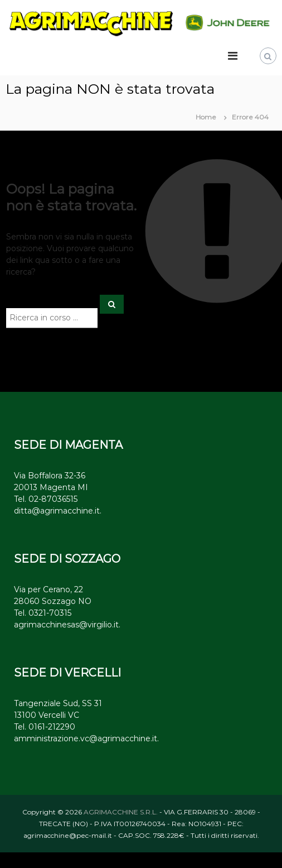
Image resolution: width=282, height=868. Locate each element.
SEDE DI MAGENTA (68, 445)
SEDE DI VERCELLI (67, 673)
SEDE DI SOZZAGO (67, 559)
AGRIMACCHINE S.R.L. (121, 812)
